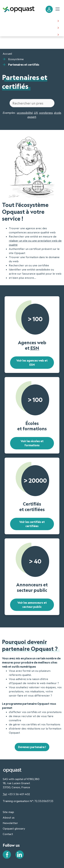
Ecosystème (16, 59)
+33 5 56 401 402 (19, 794)
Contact (8, 834)
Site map (8, 812)
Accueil (7, 54)
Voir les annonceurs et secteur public (32, 605)
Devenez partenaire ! (32, 747)
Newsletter (10, 823)
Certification (11, 27)
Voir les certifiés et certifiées (32, 524)
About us (9, 34)
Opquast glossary (14, 828)
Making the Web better (19, 21)
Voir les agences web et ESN (32, 363)
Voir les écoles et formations (32, 443)
